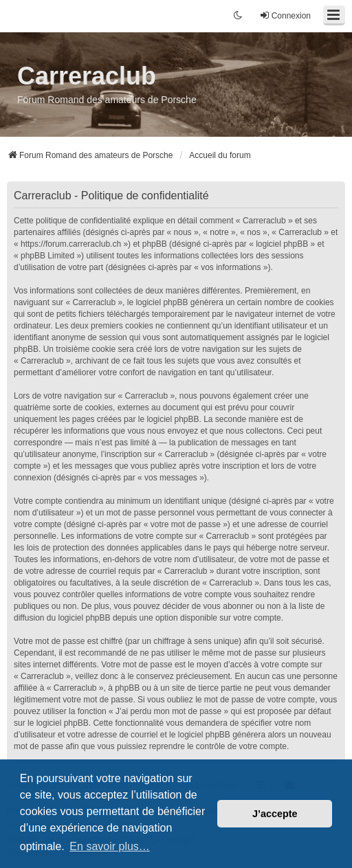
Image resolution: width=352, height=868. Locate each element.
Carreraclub (87, 76)
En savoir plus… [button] (110, 846)
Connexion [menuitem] (285, 15)
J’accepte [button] (275, 814)
